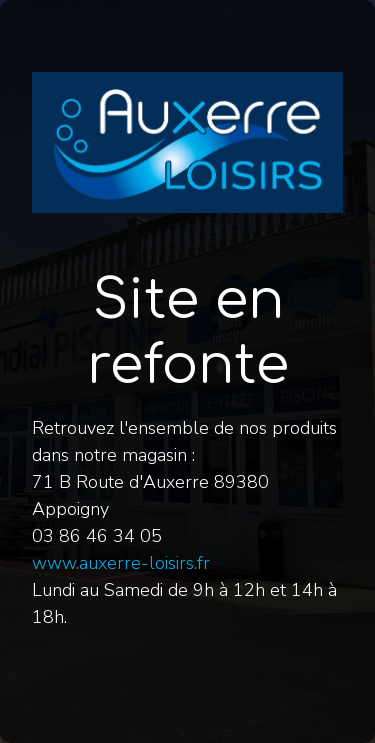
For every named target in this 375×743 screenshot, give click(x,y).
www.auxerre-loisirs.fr (121, 563)
